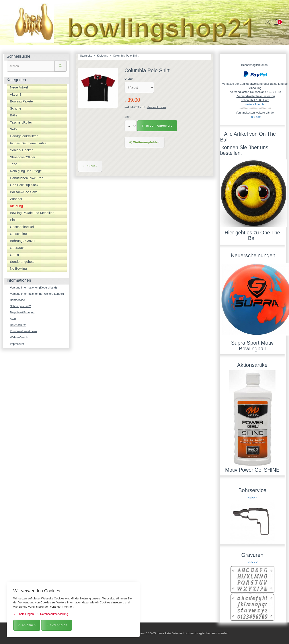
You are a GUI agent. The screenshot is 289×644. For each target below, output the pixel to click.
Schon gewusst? (21, 306)
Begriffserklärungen (22, 313)
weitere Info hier (255, 104)
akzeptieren (57, 625)
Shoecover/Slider (23, 157)
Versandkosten (156, 107)
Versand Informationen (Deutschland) (34, 288)
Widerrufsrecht (19, 338)
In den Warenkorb (157, 126)
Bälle (14, 115)
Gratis (14, 255)
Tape (14, 164)
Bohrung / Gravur (23, 241)
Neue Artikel (19, 87)
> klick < (252, 498)
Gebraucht (18, 248)
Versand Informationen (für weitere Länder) (37, 294)
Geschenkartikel (22, 227)
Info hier (256, 117)
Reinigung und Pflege (26, 171)
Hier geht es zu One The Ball (252, 235)
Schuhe (16, 108)
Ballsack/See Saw (23, 192)
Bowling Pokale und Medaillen (32, 213)
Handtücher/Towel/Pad (27, 178)
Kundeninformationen (24, 332)
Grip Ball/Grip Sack (24, 185)
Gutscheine (18, 234)
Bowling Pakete (21, 101)
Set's (14, 129)
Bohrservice (18, 300)
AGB (13, 319)
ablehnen (27, 625)
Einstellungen (24, 614)
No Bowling (18, 268)
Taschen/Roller (21, 122)
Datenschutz (18, 325)
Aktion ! (16, 94)
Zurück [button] (90, 166)
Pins (13, 220)
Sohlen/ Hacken (22, 150)
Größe (129, 79)
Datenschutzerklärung (52, 614)
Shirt (128, 117)
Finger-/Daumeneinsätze (28, 143)
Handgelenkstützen (24, 136)
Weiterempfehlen (144, 142)
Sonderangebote (22, 262)
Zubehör (16, 199)
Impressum (17, 345)
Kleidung (16, 206)
